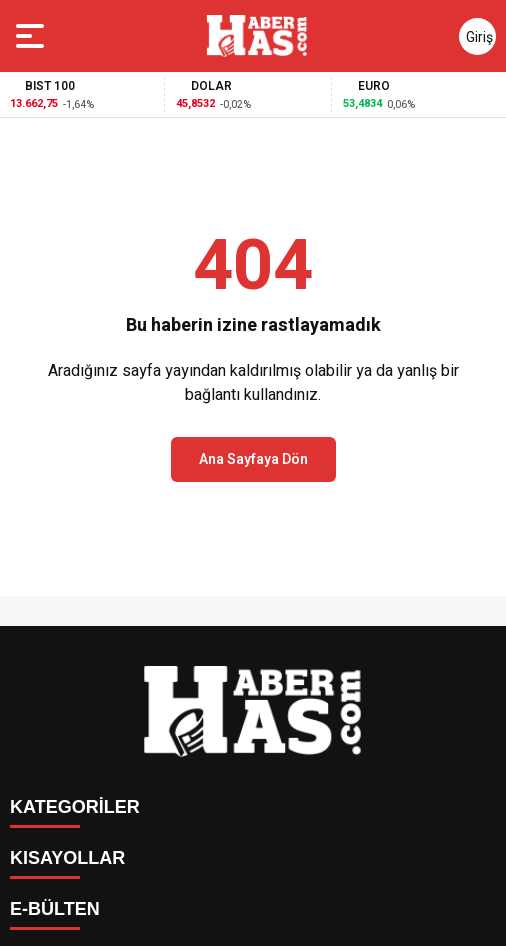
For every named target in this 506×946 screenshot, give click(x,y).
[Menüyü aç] (32, 36)
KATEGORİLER (75, 807)
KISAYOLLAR (67, 858)
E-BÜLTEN (55, 909)
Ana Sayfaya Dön (253, 459)
